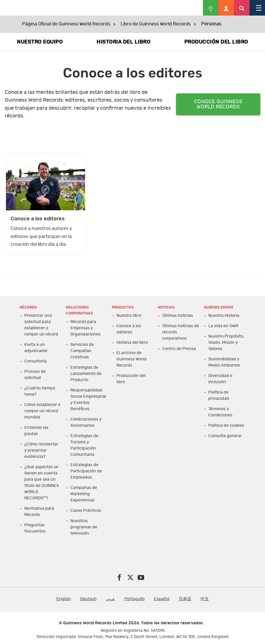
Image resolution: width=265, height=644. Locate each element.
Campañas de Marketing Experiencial (84, 494)
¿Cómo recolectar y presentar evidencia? (41, 450)
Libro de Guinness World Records (156, 24)
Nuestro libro (129, 316)
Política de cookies (226, 425)
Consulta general (225, 436)
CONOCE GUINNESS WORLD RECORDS (218, 104)
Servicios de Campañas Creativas (82, 351)
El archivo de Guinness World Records (131, 359)
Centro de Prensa (179, 349)
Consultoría (35, 361)
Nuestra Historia (224, 316)
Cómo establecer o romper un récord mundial (42, 411)
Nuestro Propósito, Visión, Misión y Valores (226, 342)
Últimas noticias (178, 316)
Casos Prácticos (86, 510)
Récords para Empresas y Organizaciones (85, 328)
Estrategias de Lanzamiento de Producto (86, 374)
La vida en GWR (223, 326)
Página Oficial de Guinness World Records (66, 24)
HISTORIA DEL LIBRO (123, 42)
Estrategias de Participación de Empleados (86, 471)
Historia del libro (132, 342)
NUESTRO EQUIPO (40, 42)
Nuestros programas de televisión (84, 527)
